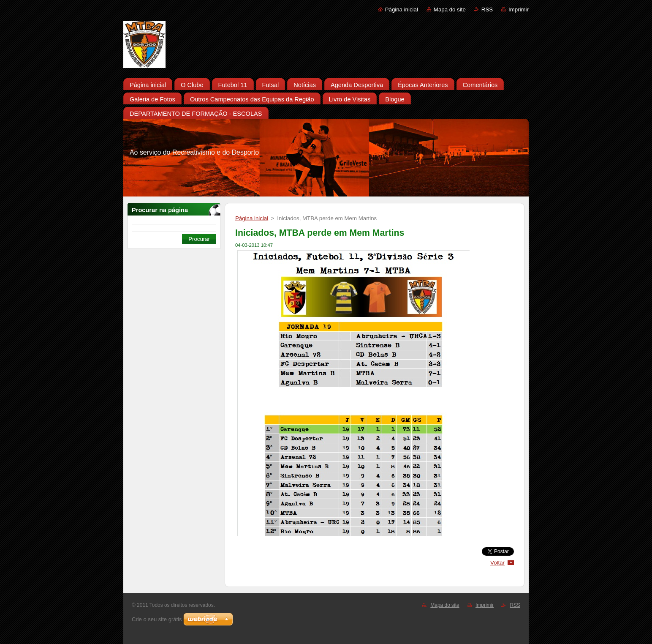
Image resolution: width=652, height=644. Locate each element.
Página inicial (402, 10)
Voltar (497, 563)
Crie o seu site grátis (157, 619)
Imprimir (519, 10)
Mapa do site (450, 10)
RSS (487, 10)
